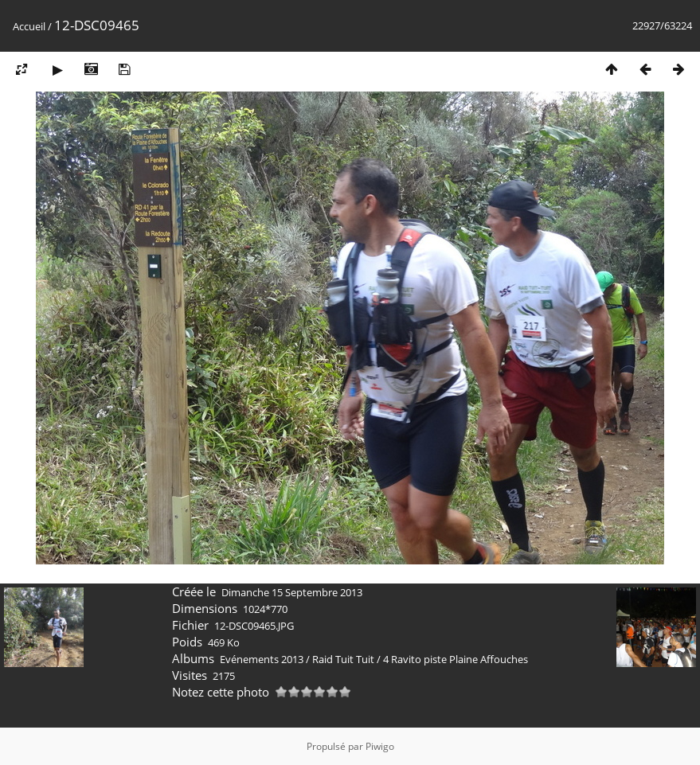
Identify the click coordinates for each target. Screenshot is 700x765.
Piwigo (380, 746)
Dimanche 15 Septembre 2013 (292, 592)
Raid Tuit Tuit (343, 659)
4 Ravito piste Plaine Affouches (456, 659)
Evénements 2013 (262, 659)
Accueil (29, 26)
